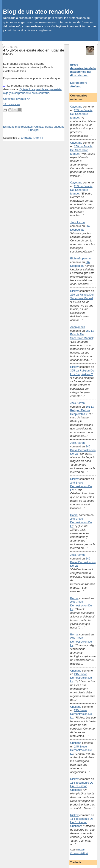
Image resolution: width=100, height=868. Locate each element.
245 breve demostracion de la (83, 450)
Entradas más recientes (18, 127)
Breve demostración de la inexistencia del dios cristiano (83, 70)
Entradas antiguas (53, 127)
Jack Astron (77, 222)
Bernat (74, 598)
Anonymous (78, 327)
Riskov (74, 291)
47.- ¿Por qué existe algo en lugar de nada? (34, 52)
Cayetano (76, 107)
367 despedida (80, 228)
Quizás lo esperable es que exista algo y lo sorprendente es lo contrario (32, 91)
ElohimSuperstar (81, 258)
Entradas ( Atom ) (32, 138)
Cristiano (76, 671)
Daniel (74, 515)
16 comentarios (12, 104)
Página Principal (35, 128)
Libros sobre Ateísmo (79, 85)
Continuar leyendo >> (17, 99)
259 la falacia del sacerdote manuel (81, 114)
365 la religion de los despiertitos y (82, 372)
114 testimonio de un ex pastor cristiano (82, 786)
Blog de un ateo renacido (38, 12)
